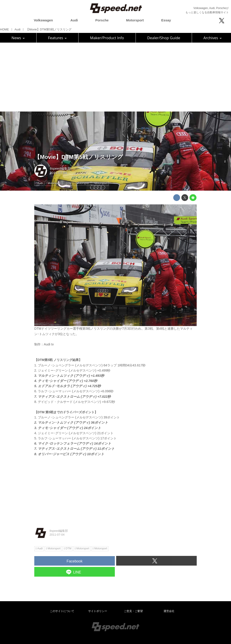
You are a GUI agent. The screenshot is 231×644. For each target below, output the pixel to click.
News (18, 38)
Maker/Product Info (107, 38)
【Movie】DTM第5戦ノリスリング (79, 157)
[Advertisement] (115, 76)
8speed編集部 (60, 169)
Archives (213, 38)
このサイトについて (62, 611)
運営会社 (169, 611)
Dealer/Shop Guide (164, 38)
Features (57, 38)
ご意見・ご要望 (133, 611)
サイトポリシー (98, 611)
